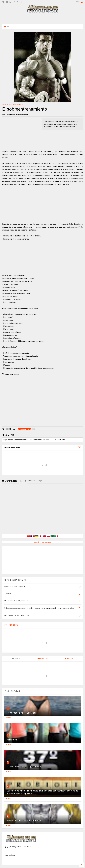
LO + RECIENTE (11, 625)
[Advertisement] (42, 18)
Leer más (8, 718)
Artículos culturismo (16, 104)
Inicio (4, 104)
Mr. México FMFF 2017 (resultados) (24, 767)
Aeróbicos (12, 740)
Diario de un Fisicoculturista (43, 542)
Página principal (10, 855)
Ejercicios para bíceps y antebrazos (24, 821)
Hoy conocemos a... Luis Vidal (21, 713)
